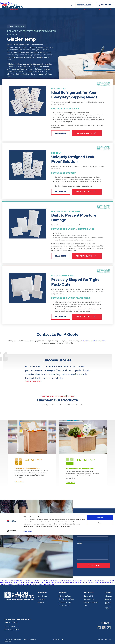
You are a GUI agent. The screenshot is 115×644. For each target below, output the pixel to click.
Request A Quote (87, 133)
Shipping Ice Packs (65, 596)
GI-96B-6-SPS (105, 583)
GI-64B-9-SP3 (68, 583)
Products (80, 9)
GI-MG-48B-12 (41, 584)
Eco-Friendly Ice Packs (66, 599)
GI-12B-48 (88, 581)
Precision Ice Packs (65, 602)
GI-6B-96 (76, 583)
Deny (100, 632)
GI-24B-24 (103, 581)
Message (80, 543)
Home (11, 26)
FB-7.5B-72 (81, 581)
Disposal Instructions (91, 602)
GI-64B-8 (59, 583)
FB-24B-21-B (38, 581)
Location (108, 599)
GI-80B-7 (83, 583)
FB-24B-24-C (57, 581)
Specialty (41, 602)
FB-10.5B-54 (5, 581)
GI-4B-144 (52, 583)
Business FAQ (89, 596)
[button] (71, 5)
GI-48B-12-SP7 (43, 583)
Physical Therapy (64, 605)
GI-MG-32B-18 (31, 584)
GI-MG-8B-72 (51, 584)
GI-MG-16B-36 (10, 584)
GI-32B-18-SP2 (15, 583)
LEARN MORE (61, 133)
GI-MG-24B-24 (20, 584)
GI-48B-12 (24, 583)
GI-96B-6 (96, 583)
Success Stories (108, 603)
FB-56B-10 (73, 581)
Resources (95, 9)
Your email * (81, 534)
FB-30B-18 (65, 581)
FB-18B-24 (21, 581)
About (108, 9)
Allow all (100, 627)
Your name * (81, 526)
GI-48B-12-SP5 (33, 583)
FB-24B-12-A (29, 581)
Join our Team (108, 608)
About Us (108, 596)
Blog (86, 605)
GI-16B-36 (95, 581)
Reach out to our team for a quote (94, 341)
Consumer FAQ (89, 599)
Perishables (42, 599)
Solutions (66, 9)
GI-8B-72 (90, 583)
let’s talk (93, 565)
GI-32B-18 (6, 583)
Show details (28, 640)
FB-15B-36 (13, 581)
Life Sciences (42, 596)
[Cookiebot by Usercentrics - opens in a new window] (12, 641)
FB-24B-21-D (47, 581)
